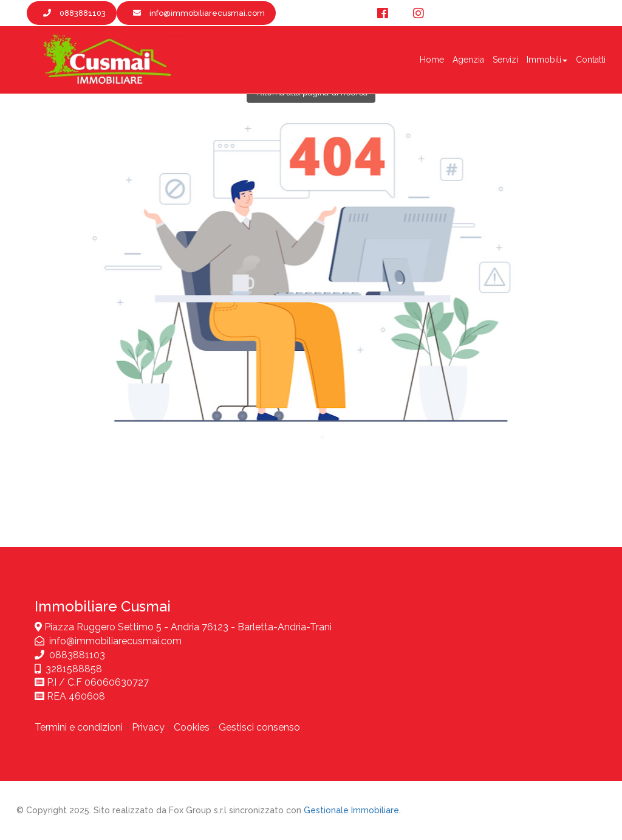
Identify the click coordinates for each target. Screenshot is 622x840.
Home (432, 60)
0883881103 (77, 655)
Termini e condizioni (79, 727)
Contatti (591, 60)
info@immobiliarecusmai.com (115, 641)
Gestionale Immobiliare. (352, 810)
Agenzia (468, 60)
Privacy (148, 727)
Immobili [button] (547, 60)
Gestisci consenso (259, 727)
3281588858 (74, 669)
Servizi (505, 60)
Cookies (192, 727)
